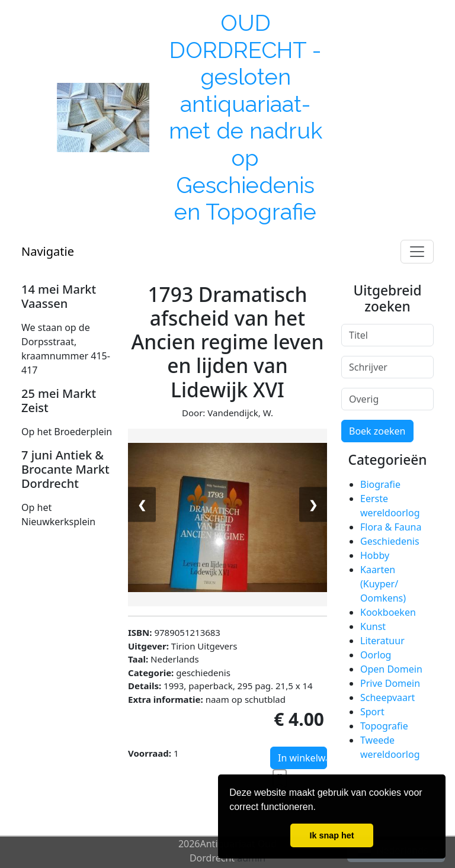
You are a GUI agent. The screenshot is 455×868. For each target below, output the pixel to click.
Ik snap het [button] (331, 835)
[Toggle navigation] (417, 252)
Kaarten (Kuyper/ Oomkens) (383, 584)
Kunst (373, 626)
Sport (372, 712)
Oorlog (376, 655)
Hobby (375, 555)
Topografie (384, 726)
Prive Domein (390, 683)
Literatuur (382, 641)
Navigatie (48, 251)
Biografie (380, 484)
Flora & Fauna (391, 527)
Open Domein (391, 669)
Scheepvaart (387, 697)
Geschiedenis (390, 541)
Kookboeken (388, 612)
